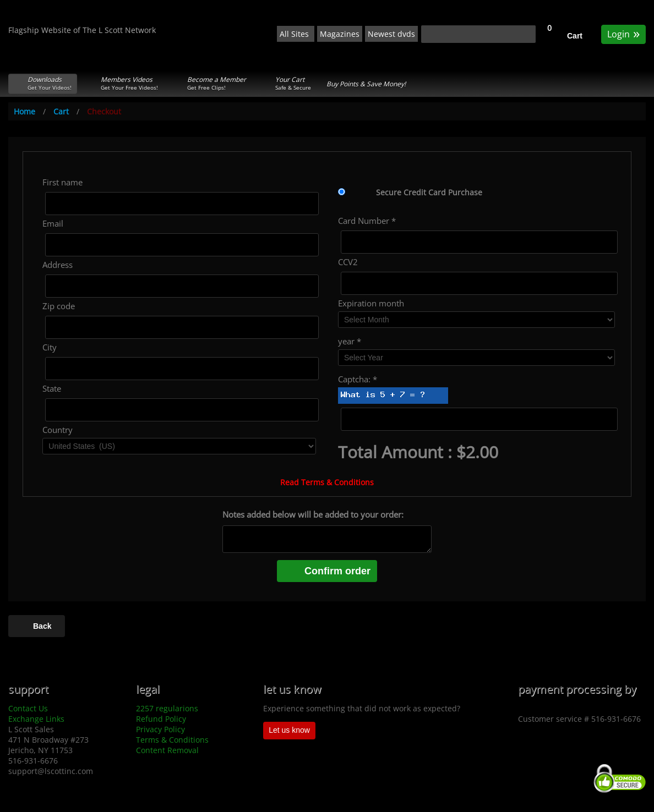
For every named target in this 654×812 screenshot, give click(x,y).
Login (623, 33)
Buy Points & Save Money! (366, 84)
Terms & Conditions (172, 740)
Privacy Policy (160, 729)
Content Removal (167, 750)
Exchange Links (36, 719)
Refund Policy (161, 719)
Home (24, 111)
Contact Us (28, 708)
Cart (575, 36)
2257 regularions (167, 708)
